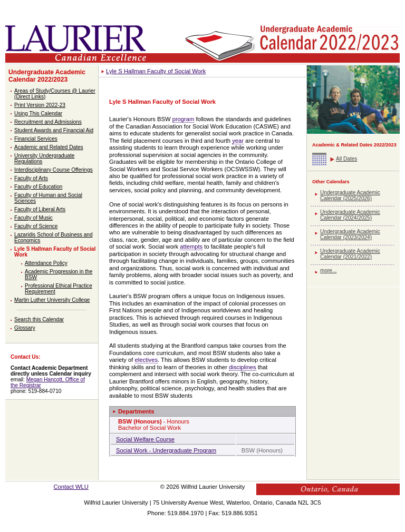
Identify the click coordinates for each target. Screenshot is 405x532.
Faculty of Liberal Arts (40, 209)
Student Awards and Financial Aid (54, 130)
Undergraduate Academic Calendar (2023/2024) (350, 234)
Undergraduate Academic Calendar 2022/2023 (47, 76)
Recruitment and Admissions (48, 122)
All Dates (346, 159)
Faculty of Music (33, 218)
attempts (191, 247)
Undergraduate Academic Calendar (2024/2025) (350, 215)
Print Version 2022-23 (40, 105)
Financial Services (36, 139)
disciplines (243, 367)
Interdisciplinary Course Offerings (54, 170)
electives (147, 360)
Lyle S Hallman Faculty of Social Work (156, 71)
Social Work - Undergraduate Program (166, 450)
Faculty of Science (36, 226)
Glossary (25, 328)
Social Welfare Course (145, 439)
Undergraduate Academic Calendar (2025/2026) (350, 195)
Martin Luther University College (52, 300)
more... (328, 270)
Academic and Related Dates (49, 147)
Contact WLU (71, 487)
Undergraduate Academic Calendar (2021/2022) (350, 254)
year (238, 141)
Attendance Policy (46, 263)
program (184, 119)
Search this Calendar (39, 319)
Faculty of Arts (31, 178)
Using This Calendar (38, 114)
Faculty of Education (38, 187)
